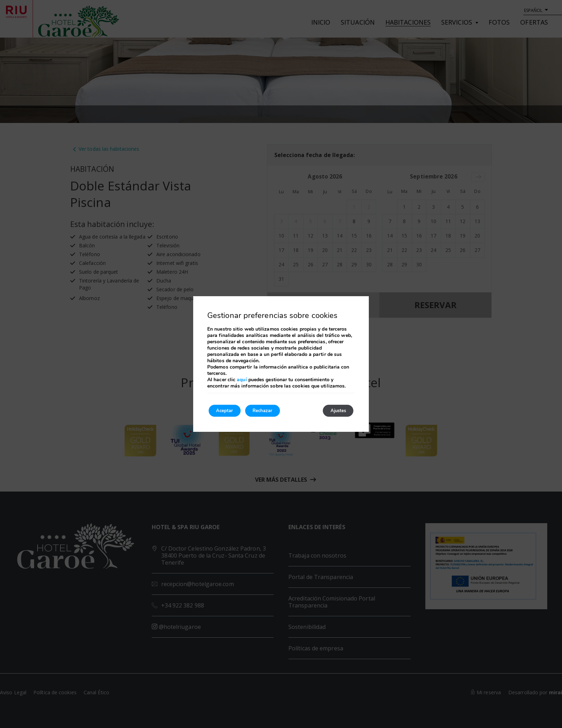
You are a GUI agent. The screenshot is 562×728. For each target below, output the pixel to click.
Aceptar (228, 411)
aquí (242, 379)
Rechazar (273, 411)
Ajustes (334, 411)
